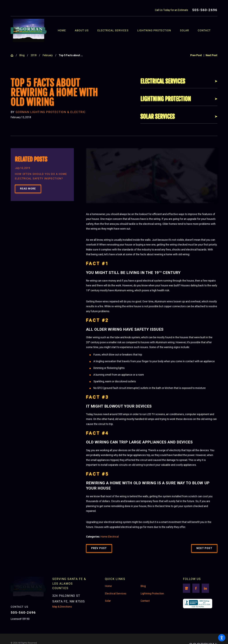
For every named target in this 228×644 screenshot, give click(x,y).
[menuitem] (66, 30)
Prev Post (99, 548)
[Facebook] (196, 588)
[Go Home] (13, 55)
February (48, 55)
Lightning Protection (152, 594)
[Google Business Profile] (186, 588)
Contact (145, 601)
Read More (28, 189)
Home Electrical (110, 537)
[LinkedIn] (205, 588)
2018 (34, 55)
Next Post (204, 548)
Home (108, 586)
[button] (222, 638)
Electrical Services (116, 594)
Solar (108, 601)
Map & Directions (62, 607)
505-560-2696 (205, 10)
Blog (22, 55)
